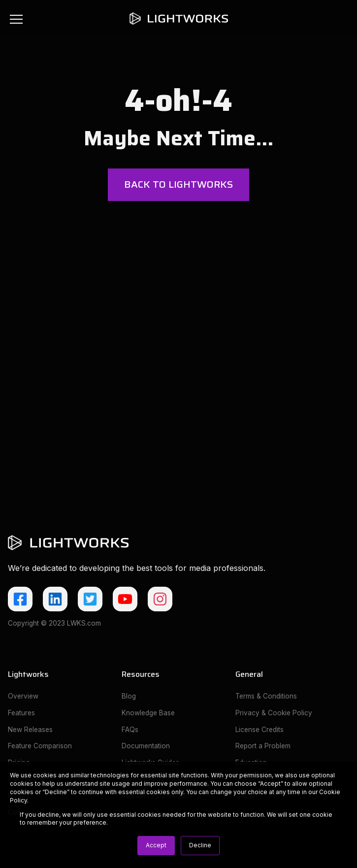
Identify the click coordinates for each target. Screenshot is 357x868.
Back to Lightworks (178, 184)
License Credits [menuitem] (260, 730)
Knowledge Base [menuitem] (148, 713)
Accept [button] (156, 845)
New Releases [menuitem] (30, 730)
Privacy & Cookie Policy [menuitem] (274, 713)
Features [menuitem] (21, 713)
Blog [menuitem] (129, 696)
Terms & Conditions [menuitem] (266, 696)
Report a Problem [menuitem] (263, 746)
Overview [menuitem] (23, 696)
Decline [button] (200, 845)
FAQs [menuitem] (130, 730)
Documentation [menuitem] (146, 746)
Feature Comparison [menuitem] (40, 746)
